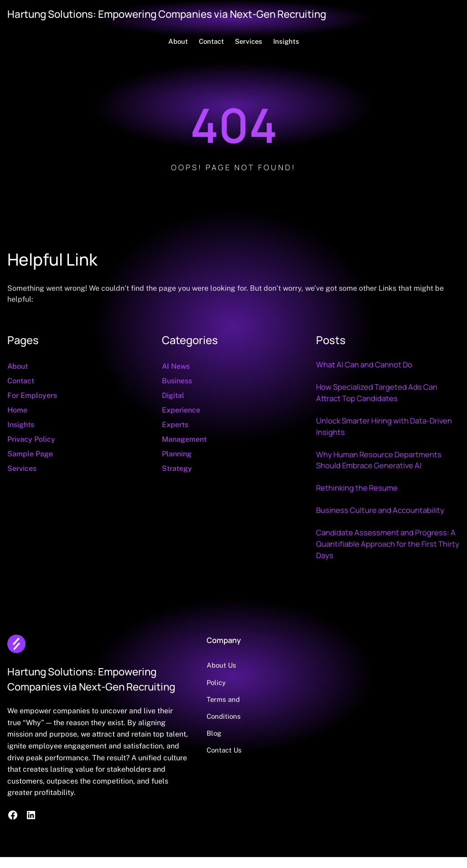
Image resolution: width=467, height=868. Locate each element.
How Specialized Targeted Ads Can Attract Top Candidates (377, 392)
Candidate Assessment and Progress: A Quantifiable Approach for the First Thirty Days (388, 544)
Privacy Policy (31, 439)
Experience (181, 410)
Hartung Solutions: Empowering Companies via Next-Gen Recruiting (167, 14)
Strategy (177, 468)
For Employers (32, 395)
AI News (176, 366)
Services (22, 468)
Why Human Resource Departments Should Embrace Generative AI (379, 460)
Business (177, 381)
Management (184, 439)
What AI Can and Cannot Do (364, 364)
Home (17, 410)
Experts (175, 425)
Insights (21, 425)
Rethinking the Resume (357, 488)
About (18, 366)
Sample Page (30, 454)
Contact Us (224, 750)
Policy (216, 682)
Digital (173, 395)
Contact (21, 381)
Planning (177, 454)
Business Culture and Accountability (380, 510)
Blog (214, 733)
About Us (221, 665)
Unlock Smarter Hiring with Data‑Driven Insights (384, 426)
